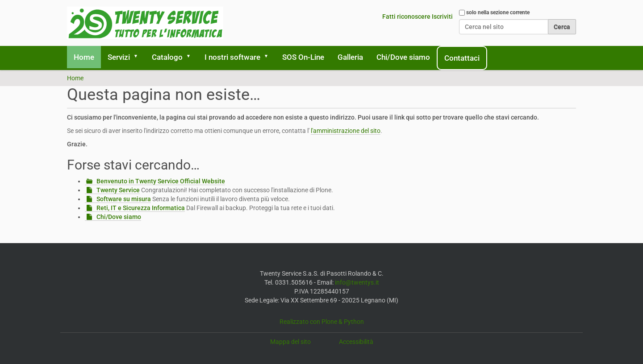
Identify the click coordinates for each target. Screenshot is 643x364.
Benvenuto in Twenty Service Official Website (161, 181)
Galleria (350, 57)
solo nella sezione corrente (498, 12)
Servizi (119, 57)
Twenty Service (118, 190)
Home (84, 57)
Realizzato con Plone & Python (322, 322)
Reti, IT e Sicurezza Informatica (141, 208)
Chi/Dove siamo (403, 57)
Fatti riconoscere (406, 17)
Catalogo (167, 57)
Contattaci (462, 58)
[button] (139, 57)
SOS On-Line (303, 57)
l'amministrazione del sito (346, 131)
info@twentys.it (357, 282)
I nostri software (232, 57)
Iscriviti (442, 17)
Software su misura (124, 199)
